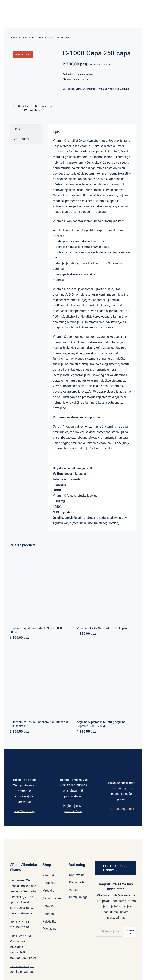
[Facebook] (20, 106)
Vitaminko (114, 89)
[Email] (31, 111)
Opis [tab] (17, 129)
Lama (79, 89)
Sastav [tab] (21, 139)
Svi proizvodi (89, 89)
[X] (42, 106)
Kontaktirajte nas (122, 809)
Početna (14, 38)
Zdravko (125, 89)
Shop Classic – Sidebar (32, 38)
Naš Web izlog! (24, 811)
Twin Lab (102, 89)
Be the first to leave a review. (78, 74)
